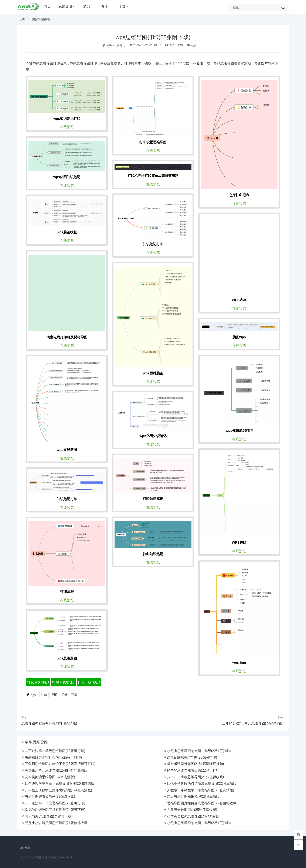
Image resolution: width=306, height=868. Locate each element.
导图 (54, 695)
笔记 (86, 6)
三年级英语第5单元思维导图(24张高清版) (253, 723)
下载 (74, 695)
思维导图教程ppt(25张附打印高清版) (49, 723)
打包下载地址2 (63, 682)
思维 (64, 695)
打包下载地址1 (38, 682)
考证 (104, 6)
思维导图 (65, 6)
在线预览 (67, 127)
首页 (47, 6)
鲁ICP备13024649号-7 (59, 857)
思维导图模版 (41, 19)
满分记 (40, 857)
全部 (122, 6)
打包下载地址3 (89, 682)
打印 (44, 695)
